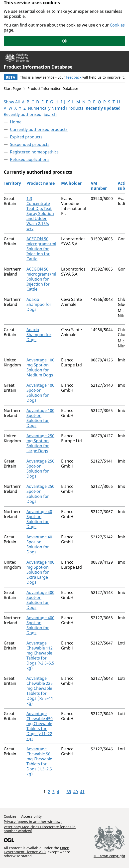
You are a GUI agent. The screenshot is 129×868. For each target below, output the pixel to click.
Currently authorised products (39, 129)
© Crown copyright (109, 856)
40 (76, 792)
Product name (41, 183)
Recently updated (103, 108)
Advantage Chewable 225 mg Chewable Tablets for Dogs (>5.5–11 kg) (40, 691)
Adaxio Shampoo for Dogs (39, 304)
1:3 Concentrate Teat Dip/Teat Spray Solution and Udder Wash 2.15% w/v (40, 213)
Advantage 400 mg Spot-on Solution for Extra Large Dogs (40, 572)
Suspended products (30, 144)
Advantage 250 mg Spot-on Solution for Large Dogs (40, 443)
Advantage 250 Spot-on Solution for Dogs (40, 469)
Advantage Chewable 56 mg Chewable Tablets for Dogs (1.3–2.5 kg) (39, 761)
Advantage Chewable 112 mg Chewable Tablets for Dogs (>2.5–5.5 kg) (40, 656)
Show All (12, 102)
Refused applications (30, 159)
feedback (74, 77)
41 (82, 792)
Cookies (117, 25)
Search (50, 114)
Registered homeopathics (34, 152)
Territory (12, 183)
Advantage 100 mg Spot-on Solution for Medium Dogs (40, 367)
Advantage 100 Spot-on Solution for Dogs (40, 393)
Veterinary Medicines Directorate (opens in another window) (40, 829)
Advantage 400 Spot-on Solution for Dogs (40, 600)
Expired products (26, 137)
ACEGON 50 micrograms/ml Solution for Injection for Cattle (41, 249)
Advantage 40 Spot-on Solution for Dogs (39, 519)
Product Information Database (38, 67)
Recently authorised (23, 114)
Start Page (12, 88)
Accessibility (31, 816)
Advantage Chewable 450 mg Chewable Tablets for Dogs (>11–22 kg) (40, 726)
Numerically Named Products (56, 108)
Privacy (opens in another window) (33, 822)
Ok (65, 41)
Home (16, 122)
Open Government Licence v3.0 (37, 850)
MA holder (71, 183)
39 (69, 792)
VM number (99, 186)
